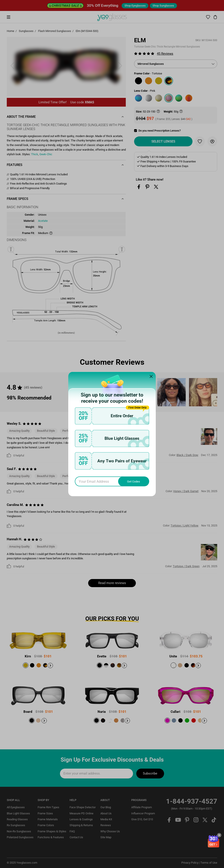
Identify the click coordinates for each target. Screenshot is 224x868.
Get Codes (134, 481)
